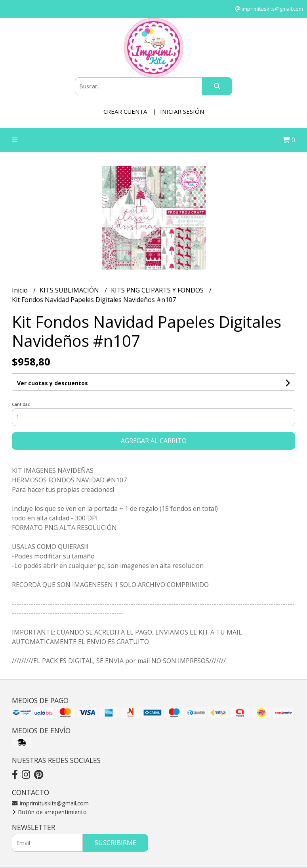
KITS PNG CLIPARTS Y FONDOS (158, 290)
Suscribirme (115, 843)
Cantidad (21, 404)
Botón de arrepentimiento (49, 812)
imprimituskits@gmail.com (50, 803)
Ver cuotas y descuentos (52, 383)
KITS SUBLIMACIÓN (70, 290)
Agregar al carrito (154, 441)
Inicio (21, 290)
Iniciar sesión (182, 111)
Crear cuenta (125, 111)
